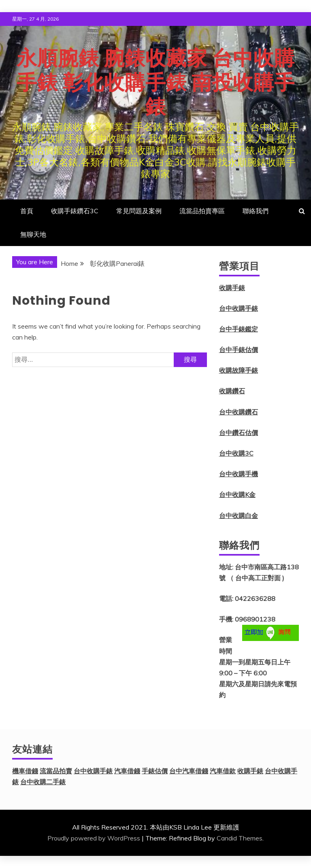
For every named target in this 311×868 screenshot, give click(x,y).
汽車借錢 (127, 771)
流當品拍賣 (56, 771)
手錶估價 (155, 771)
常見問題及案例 (139, 211)
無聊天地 (33, 234)
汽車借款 (223, 771)
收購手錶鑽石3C (75, 211)
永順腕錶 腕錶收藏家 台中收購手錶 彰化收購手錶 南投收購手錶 (156, 83)
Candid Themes (240, 838)
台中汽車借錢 (189, 771)
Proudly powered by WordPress (94, 838)
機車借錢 (25, 771)
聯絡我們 (256, 211)
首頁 (27, 211)
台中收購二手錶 (43, 782)
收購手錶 (232, 288)
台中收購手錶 (239, 308)
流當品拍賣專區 (202, 211)
